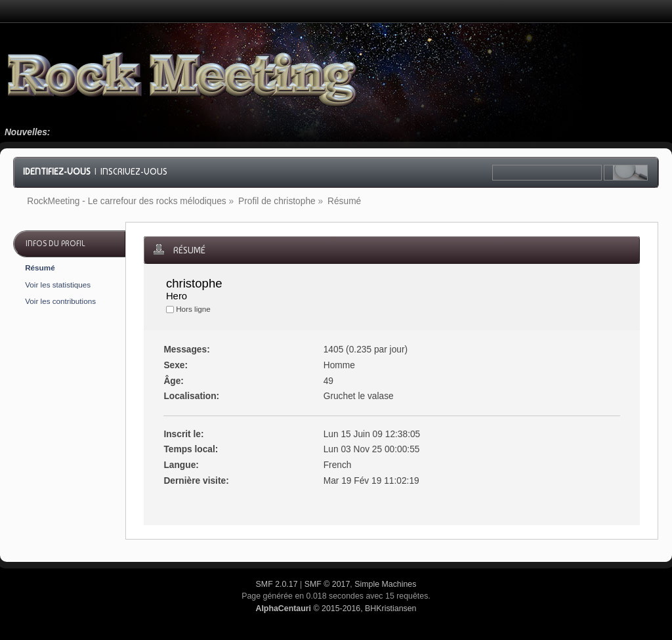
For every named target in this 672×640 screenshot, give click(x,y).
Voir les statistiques (58, 285)
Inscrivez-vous (134, 171)
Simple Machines (385, 584)
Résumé (40, 267)
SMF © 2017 (327, 584)
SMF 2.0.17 (277, 584)
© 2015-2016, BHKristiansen (336, 608)
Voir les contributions (60, 301)
